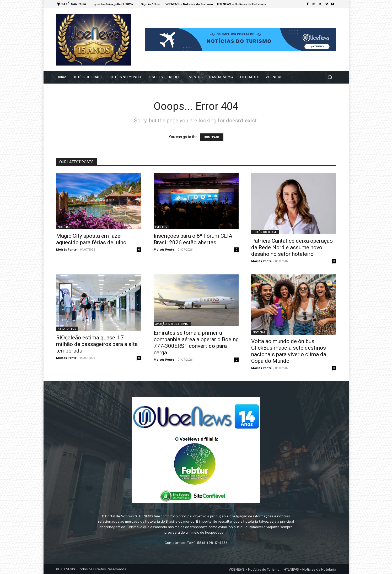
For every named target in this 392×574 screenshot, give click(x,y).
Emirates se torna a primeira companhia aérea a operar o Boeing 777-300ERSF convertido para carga (196, 343)
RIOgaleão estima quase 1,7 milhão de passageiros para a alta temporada (97, 344)
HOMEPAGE (212, 137)
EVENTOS (161, 227)
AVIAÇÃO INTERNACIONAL (172, 324)
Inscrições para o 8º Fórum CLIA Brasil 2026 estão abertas (193, 239)
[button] (330, 77)
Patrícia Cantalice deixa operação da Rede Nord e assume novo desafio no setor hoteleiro (292, 247)
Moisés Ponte (66, 249)
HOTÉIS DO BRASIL (265, 232)
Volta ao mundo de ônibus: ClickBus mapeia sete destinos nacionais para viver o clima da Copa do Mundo (289, 351)
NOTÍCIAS (64, 227)
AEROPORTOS (67, 329)
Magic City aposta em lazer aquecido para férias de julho (91, 239)
